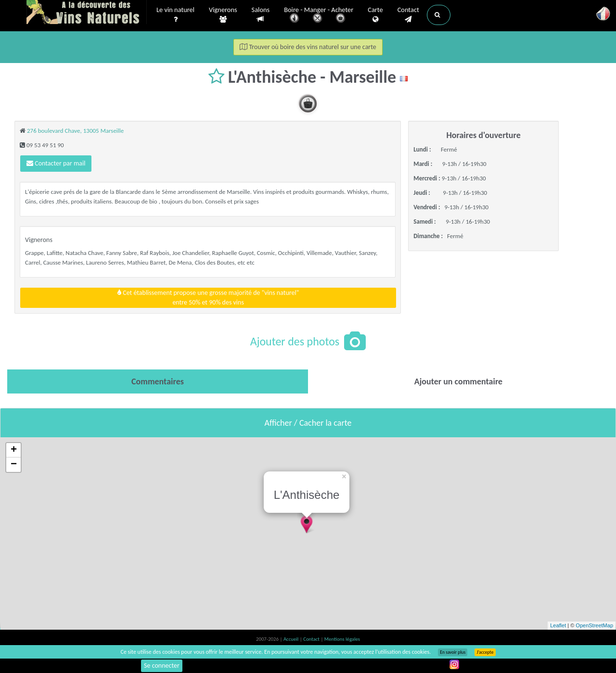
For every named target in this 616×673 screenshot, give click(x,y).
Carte (375, 15)
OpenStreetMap (594, 625)
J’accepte (485, 652)
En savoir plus (453, 652)
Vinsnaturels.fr (87, 13)
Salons (261, 15)
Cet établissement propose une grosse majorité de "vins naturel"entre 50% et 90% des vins (208, 298)
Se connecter (162, 666)
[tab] (158, 381)
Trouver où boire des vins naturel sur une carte (308, 47)
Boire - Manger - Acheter (319, 16)
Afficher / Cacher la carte (308, 423)
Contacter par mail (56, 163)
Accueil (292, 639)
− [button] (14, 465)
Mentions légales (342, 639)
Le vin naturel (175, 15)
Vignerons (223, 15)
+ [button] (14, 450)
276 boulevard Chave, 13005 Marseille (75, 131)
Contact (408, 15)
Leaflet (558, 625)
